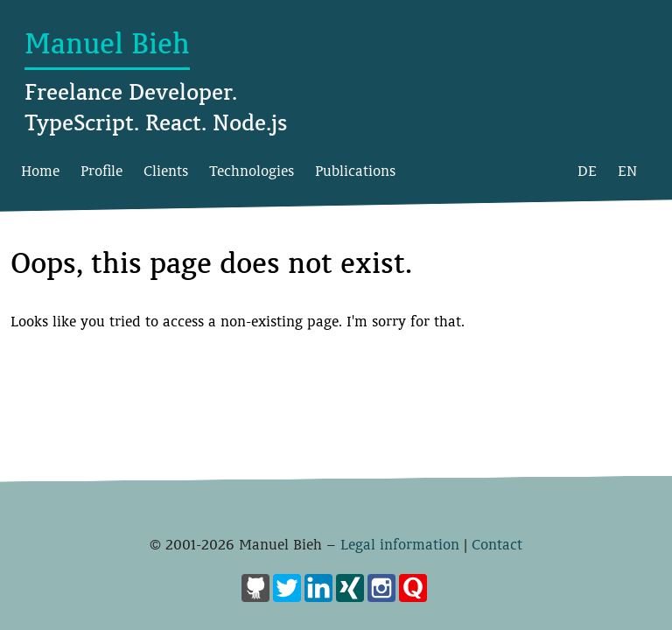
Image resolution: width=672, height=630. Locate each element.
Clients (166, 171)
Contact (497, 545)
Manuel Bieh (107, 44)
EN (627, 171)
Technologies (252, 171)
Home (40, 171)
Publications (355, 171)
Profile (101, 171)
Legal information (400, 545)
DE (587, 171)
